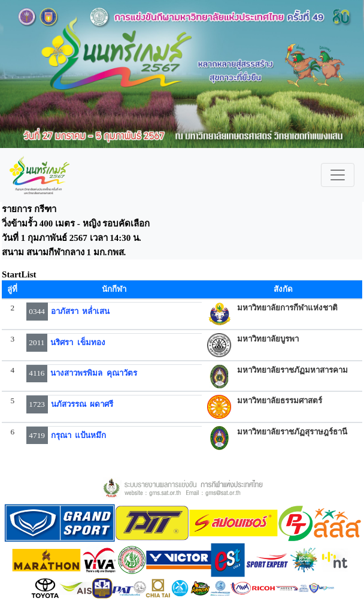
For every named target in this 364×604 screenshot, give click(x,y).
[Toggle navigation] (338, 175)
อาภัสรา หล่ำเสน (81, 311)
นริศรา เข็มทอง (78, 342)
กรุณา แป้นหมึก (79, 435)
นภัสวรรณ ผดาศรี (82, 404)
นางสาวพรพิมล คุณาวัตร (94, 373)
